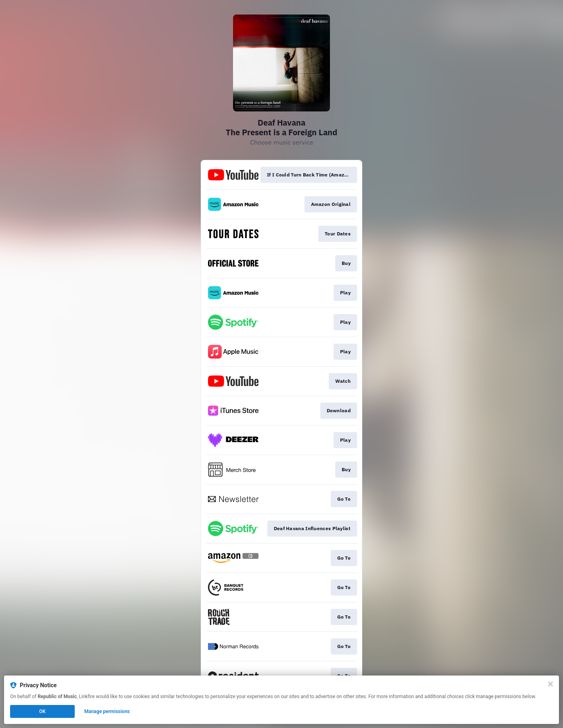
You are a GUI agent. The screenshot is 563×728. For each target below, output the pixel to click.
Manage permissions (107, 711)
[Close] (550, 684)
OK (42, 711)
